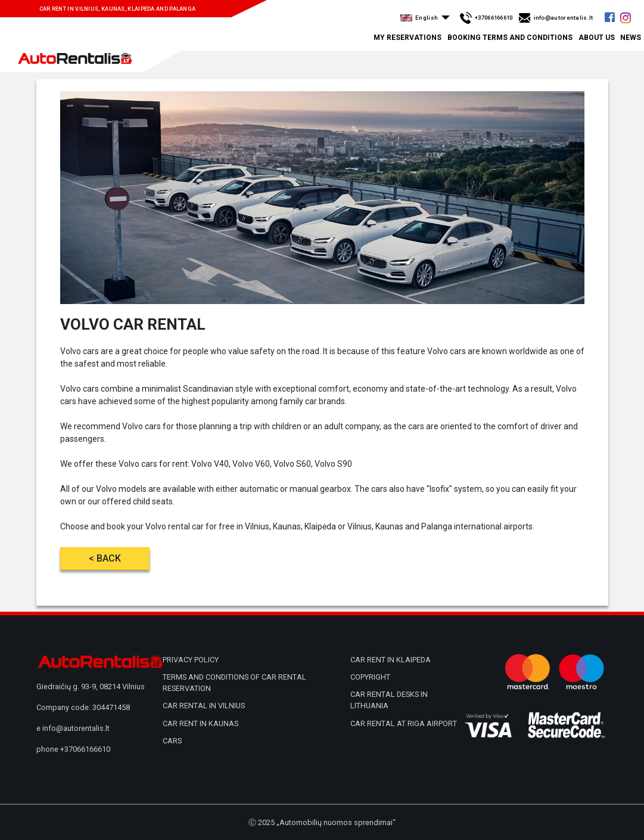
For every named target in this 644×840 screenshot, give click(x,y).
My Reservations (407, 38)
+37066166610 (85, 749)
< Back (105, 558)
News (631, 38)
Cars (172, 741)
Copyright (370, 677)
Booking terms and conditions (510, 38)
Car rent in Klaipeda (391, 660)
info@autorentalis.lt (76, 728)
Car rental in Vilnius (204, 706)
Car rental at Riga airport (404, 723)
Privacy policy (191, 660)
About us (597, 38)
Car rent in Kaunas (200, 723)
